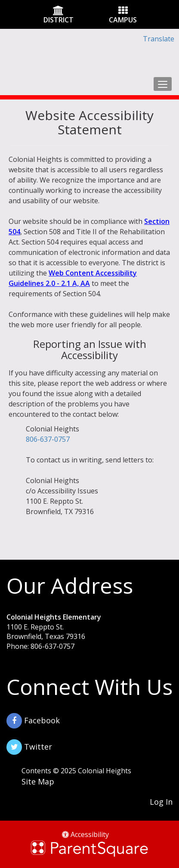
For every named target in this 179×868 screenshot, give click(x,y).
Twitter (29, 747)
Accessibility (85, 834)
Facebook (33, 721)
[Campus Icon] (123, 11)
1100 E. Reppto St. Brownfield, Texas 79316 (46, 632)
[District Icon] (58, 11)
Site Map (38, 781)
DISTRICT (59, 20)
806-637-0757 (48, 439)
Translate (159, 39)
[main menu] (163, 84)
